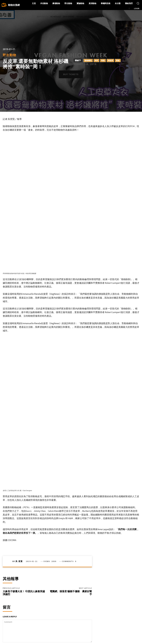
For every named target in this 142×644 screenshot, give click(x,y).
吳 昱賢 (19, 494)
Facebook (122, 625)
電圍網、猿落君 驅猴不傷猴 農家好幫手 (71, 526)
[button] (138, 3)
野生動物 (10, 55)
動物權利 (88, 60)
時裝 (103, 60)
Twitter (135, 629)
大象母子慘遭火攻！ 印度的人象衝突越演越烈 (24, 526)
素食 (118, 60)
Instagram (122, 629)
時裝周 (110, 60)
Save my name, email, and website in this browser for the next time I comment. (38, 596)
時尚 (96, 60)
